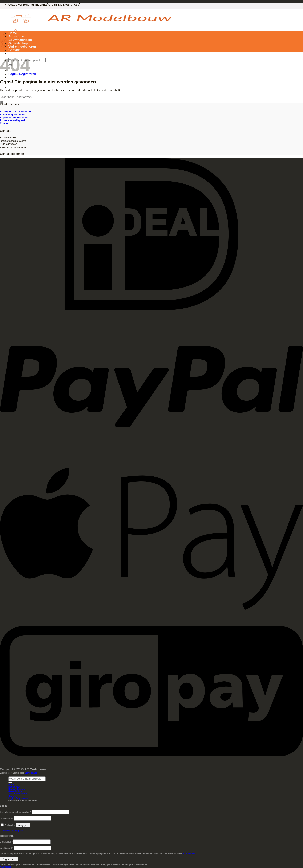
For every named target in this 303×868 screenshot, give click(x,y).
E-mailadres (6, 842)
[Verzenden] (2, 102)
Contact (14, 50)
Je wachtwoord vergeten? (12, 831)
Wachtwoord (7, 819)
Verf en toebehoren (22, 47)
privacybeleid (189, 854)
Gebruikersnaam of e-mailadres (15, 812)
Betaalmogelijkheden (13, 115)
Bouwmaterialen (20, 40)
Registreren (9, 859)
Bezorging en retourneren (15, 112)
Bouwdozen (17, 36)
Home (13, 33)
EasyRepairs (31, 773)
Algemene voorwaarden (14, 118)
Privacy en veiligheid (12, 120)
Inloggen (23, 825)
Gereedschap (18, 43)
